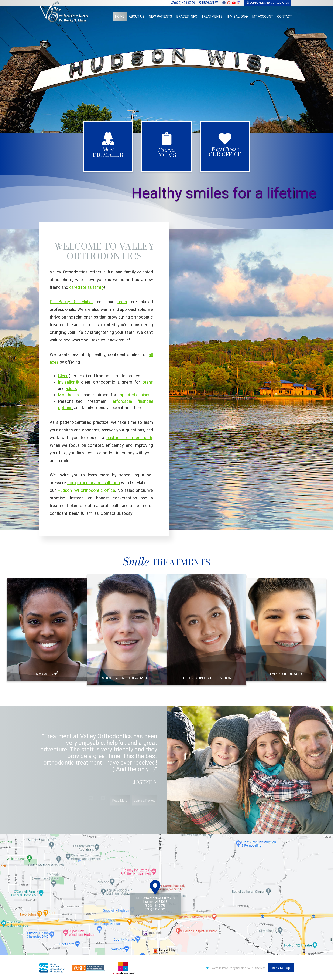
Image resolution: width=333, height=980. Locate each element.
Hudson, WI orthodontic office (86, 490)
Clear (63, 376)
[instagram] (239, 4)
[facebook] (224, 4)
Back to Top (281, 968)
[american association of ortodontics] (52, 968)
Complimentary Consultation (268, 3)
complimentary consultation (94, 483)
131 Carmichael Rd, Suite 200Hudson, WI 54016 (155, 900)
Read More (120, 806)
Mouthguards (70, 395)
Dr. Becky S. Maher (71, 302)
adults (71, 388)
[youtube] (234, 4)
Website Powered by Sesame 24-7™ (230, 968)
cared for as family (87, 287)
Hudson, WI (209, 3)
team (122, 302)
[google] (229, 4)
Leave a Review (145, 806)
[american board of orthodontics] (89, 968)
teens (148, 382)
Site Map (260, 968)
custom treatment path (129, 438)
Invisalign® (68, 382)
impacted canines (134, 395)
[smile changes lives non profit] (124, 968)
